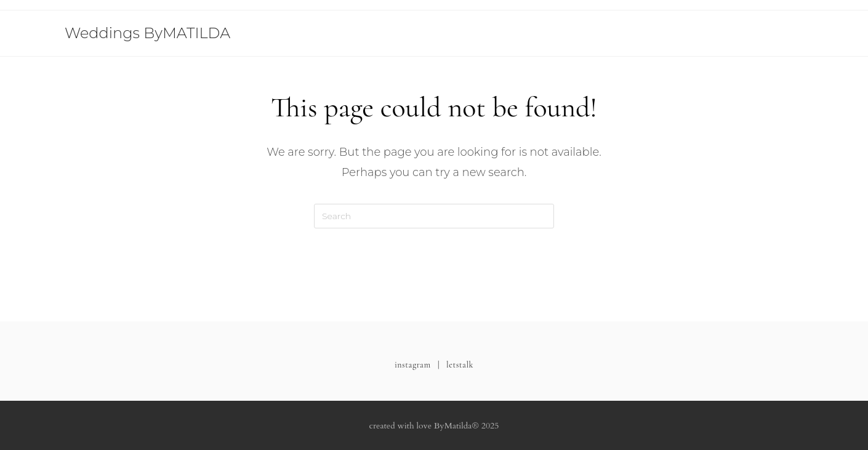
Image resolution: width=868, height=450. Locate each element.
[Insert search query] (434, 216)
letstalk (460, 365)
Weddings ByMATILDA (147, 33)
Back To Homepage (434, 278)
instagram (413, 365)
